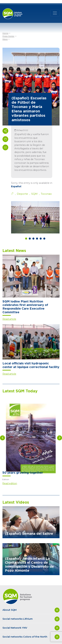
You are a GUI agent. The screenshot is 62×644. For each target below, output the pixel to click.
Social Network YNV (31, 628)
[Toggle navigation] (55, 13)
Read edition (10, 483)
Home (5, 33)
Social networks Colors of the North (31, 637)
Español (16, 186)
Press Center (8, 36)
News (5, 39)
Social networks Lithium (31, 619)
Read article (9, 319)
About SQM (31, 610)
